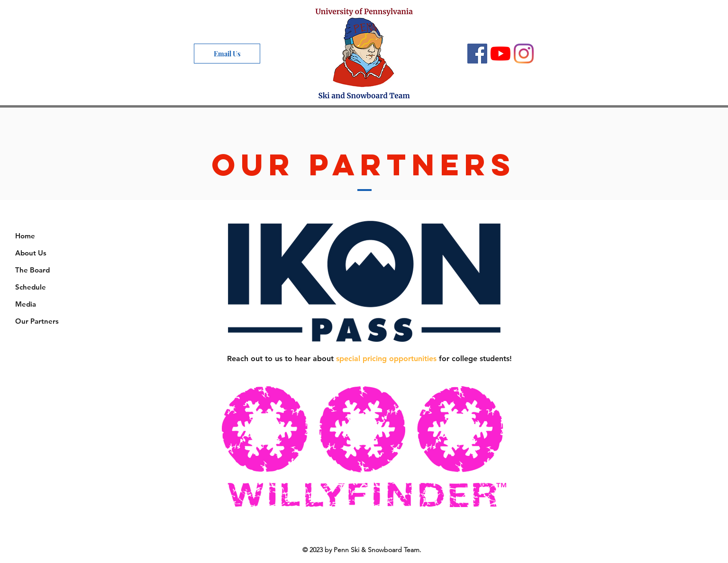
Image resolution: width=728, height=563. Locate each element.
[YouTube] (500, 54)
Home (25, 236)
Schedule (31, 287)
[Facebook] (477, 54)
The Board (32, 270)
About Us (31, 253)
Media (26, 304)
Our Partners (37, 321)
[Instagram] (524, 54)
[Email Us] (227, 54)
